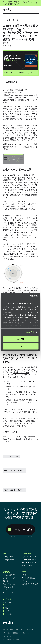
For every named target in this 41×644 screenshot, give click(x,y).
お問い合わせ (8, 587)
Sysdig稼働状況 (28, 578)
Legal (5, 590)
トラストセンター (27, 633)
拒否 (21, 346)
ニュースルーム (9, 584)
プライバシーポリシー (10, 630)
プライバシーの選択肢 (10, 633)
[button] (37, 10)
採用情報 (6, 581)
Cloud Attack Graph (21, 372)
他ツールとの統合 (29, 563)
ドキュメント (28, 581)
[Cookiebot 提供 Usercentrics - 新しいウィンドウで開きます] (29, 296)
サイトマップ (8, 593)
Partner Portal (28, 565)
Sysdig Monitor (8, 560)
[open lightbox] (13, 159)
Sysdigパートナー (29, 556)
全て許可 (21, 339)
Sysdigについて (9, 575)
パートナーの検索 (29, 560)
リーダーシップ (9, 578)
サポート (26, 575)
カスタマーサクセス (30, 584)
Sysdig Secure (8, 556)
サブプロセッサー (27, 630)
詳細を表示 (30, 332)
